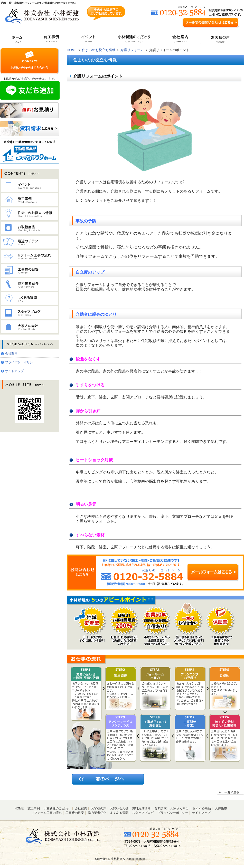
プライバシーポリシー (21, 362)
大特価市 (221, 808)
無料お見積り (141, 808)
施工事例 (34, 808)
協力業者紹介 (97, 813)
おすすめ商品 (202, 808)
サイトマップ (14, 371)
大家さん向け (180, 808)
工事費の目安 (75, 813)
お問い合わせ (119, 808)
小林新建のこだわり (57, 808)
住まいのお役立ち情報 (99, 50)
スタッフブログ (143, 813)
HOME (72, 50)
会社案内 (11, 354)
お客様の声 (99, 808)
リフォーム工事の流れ (46, 813)
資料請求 (161, 808)
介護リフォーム (132, 50)
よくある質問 (119, 813)
